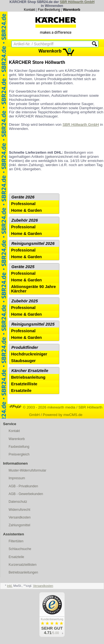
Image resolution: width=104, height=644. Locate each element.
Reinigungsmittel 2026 (33, 244)
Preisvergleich (19, 454)
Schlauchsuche (20, 549)
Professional (23, 204)
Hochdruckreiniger (29, 354)
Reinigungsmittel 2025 (33, 324)
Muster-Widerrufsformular (27, 470)
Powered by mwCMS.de (63, 415)
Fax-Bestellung (49, 10)
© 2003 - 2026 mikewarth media (42, 407)
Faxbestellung (19, 447)
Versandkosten (20, 517)
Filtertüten (16, 541)
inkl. (10, 586)
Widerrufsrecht (19, 510)
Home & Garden (26, 210)
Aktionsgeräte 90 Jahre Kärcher (33, 289)
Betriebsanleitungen (23, 572)
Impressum (17, 478)
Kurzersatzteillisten (23, 565)
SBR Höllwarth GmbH (77, 2)
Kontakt (30, 10)
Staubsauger (23, 361)
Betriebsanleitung (28, 377)
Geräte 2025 (23, 267)
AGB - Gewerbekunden (26, 494)
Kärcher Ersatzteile (30, 371)
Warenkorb (72, 10)
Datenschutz (18, 502)
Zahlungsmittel (19, 525)
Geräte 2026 (23, 197)
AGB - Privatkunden (23, 486)
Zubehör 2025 (25, 301)
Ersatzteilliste (24, 384)
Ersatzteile (21, 391)
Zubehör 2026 (25, 220)
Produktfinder (25, 347)
